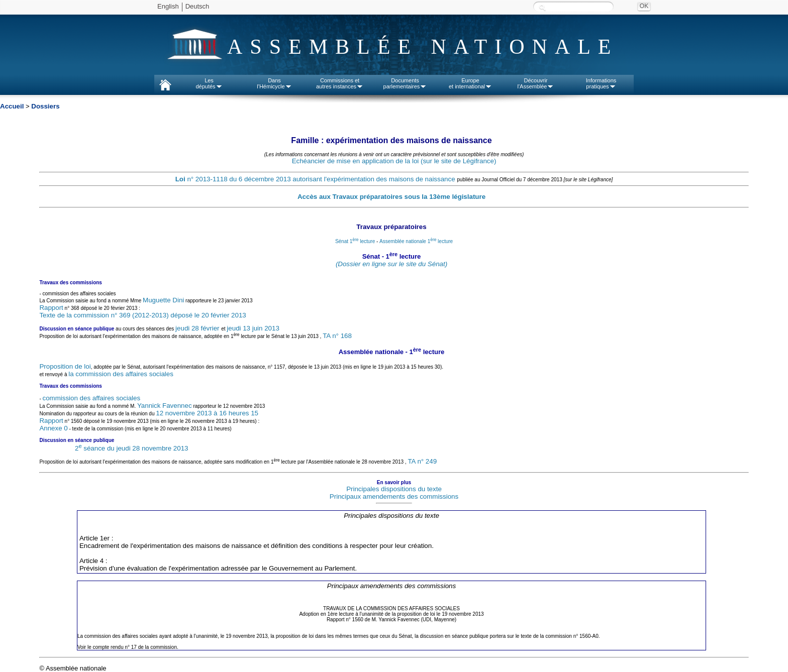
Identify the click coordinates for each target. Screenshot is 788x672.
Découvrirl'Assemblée (536, 83)
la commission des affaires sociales (121, 374)
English (168, 6)
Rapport (51, 308)
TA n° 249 (422, 461)
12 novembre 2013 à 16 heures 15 (207, 413)
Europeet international (470, 83)
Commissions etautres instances (340, 83)
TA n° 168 (337, 336)
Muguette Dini (163, 300)
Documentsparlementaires (405, 83)
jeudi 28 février (198, 328)
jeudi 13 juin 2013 (253, 328)
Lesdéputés (209, 83)
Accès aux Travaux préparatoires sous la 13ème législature (391, 197)
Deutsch (198, 6)
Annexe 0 (53, 428)
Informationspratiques (601, 83)
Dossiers (45, 106)
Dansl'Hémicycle (274, 83)
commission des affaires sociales (92, 398)
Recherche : (542, 7)
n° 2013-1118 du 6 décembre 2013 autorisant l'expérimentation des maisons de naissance (316, 179)
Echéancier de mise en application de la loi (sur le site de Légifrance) (394, 161)
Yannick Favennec (165, 406)
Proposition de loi (65, 366)
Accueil (12, 106)
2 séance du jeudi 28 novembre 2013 (132, 448)
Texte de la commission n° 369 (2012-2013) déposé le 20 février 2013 (142, 315)
